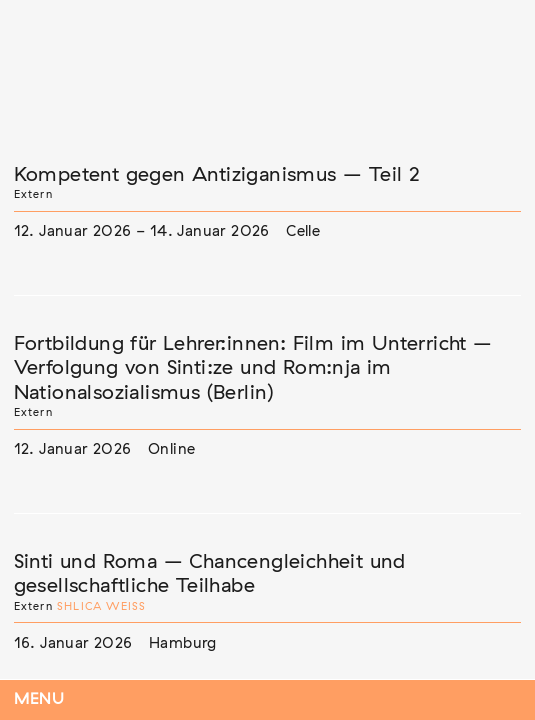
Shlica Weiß (101, 606)
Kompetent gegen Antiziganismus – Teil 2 (217, 175)
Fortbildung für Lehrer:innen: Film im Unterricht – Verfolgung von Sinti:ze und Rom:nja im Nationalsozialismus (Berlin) (253, 368)
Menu (39, 699)
